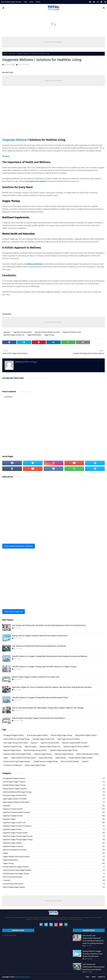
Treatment (85, 762)
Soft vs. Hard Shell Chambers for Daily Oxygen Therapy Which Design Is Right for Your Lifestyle (48, 708)
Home (26, 2)
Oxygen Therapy (49, 335)
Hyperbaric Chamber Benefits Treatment (47, 332)
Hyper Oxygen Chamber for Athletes (69, 739)
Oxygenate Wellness (15, 140)
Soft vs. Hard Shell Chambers (70, 762)
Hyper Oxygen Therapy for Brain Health (16, 743)
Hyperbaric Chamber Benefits (23, 332)
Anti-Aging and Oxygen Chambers (14, 735)
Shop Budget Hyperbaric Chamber (19, 546)
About (31, 2)
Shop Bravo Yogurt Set (14, 612)
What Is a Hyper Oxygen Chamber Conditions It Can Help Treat (36, 677)
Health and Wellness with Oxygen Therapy (17, 739)
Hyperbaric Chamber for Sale (72, 332)
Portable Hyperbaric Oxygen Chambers (81, 758)
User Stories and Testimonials (13, 765)
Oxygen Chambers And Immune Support (23, 758)
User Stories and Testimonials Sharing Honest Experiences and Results (39, 646)
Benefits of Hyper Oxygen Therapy (62, 735)
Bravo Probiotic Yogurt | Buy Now (11, 2)
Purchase (6, 156)
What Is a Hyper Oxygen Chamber (35, 765)
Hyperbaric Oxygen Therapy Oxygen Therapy (64, 750)
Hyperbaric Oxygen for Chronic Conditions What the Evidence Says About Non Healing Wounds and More (52, 687)
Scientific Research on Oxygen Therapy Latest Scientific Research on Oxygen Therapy (44, 667)
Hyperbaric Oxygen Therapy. (43, 754)
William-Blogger (10, 65)
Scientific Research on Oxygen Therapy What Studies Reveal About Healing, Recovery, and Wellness (50, 656)
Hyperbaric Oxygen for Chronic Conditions (76, 747)
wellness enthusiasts (35, 264)
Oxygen (6, 758)
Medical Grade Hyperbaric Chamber (88, 754)
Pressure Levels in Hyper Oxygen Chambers (17, 762)
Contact (38, 2)
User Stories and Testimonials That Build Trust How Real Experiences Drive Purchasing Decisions (49, 625)
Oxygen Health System (34, 335)
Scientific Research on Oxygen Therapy (46, 762)
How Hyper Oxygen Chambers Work (44, 739)
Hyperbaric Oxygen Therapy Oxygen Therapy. (17, 754)
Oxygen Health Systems (22, 977)
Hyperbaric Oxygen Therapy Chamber (35, 750)
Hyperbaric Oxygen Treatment (64, 754)
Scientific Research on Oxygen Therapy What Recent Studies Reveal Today (40, 698)
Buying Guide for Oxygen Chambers (86, 735)
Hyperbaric (12, 54)
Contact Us (101, 977)
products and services (37, 181)
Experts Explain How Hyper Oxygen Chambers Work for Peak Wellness (39, 718)
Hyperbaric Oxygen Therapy (12, 750)
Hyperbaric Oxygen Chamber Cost (14, 335)
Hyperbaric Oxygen (31, 747)
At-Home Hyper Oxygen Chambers (37, 735)
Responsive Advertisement (54, 42)
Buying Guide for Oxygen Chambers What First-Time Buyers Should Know (40, 636)
